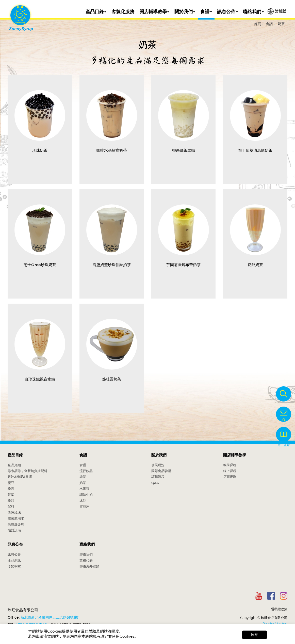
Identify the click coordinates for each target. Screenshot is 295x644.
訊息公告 (14, 554)
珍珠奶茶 (40, 150)
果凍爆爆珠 (16, 524)
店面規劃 (230, 477)
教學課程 (230, 465)
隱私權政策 (279, 609)
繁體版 (277, 11)
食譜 (206, 12)
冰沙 (83, 500)
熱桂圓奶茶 (112, 379)
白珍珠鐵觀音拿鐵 (40, 379)
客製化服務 (123, 12)
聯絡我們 (253, 12)
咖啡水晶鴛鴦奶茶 (112, 150)
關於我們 (185, 12)
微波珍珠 (14, 512)
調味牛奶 (86, 495)
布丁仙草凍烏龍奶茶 (255, 150)
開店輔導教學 (154, 12)
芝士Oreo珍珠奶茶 (40, 265)
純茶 (83, 477)
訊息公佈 (227, 12)
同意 (255, 635)
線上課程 (230, 471)
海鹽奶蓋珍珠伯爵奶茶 (112, 265)
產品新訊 (14, 560)
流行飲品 (86, 471)
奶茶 (281, 24)
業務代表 (86, 560)
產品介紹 (14, 465)
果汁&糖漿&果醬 (20, 477)
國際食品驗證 (161, 471)
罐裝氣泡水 (16, 518)
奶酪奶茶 (255, 265)
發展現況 (158, 465)
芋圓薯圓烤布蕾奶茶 (183, 265)
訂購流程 (158, 477)
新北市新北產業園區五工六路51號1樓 (50, 617)
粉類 (11, 500)
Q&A (155, 483)
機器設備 (14, 530)
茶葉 (11, 495)
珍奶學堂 (14, 566)
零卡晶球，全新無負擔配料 (27, 471)
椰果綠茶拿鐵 (184, 150)
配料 (11, 506)
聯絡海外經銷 (89, 566)
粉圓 (11, 489)
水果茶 (84, 489)
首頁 (257, 24)
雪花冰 (84, 506)
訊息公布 (15, 544)
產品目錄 (96, 12)
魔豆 (11, 483)
